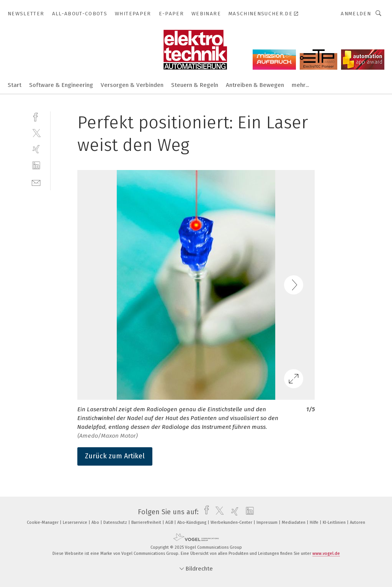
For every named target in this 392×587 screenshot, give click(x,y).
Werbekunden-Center (232, 522)
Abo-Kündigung (192, 522)
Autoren (358, 522)
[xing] (36, 149)
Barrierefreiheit (147, 522)
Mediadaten (294, 522)
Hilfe (315, 522)
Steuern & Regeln (195, 85)
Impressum (268, 522)
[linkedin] (36, 166)
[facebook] (36, 116)
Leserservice (76, 522)
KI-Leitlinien (335, 522)
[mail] (36, 182)
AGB (170, 522)
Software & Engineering (61, 85)
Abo (96, 522)
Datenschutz (116, 522)
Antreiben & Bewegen (255, 85)
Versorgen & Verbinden (132, 85)
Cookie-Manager (43, 522)
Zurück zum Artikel (115, 456)
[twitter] (36, 133)
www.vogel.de (326, 553)
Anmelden (356, 14)
